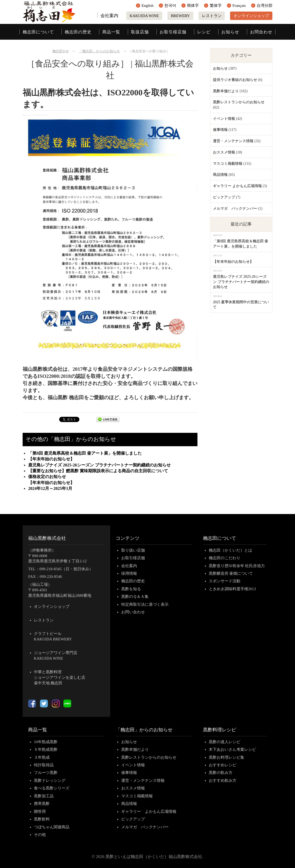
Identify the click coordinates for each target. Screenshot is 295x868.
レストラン (212, 16)
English (147, 6)
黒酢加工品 (44, 796)
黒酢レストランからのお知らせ (239, 102)
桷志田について (38, 32)
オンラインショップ (251, 16)
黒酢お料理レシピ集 (227, 757)
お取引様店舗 (173, 32)
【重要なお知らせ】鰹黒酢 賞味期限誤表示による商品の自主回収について (98, 471)
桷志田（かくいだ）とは (230, 550)
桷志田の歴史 (78, 32)
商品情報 (220, 175)
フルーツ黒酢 (46, 773)
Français (239, 6)
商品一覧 (111, 32)
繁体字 (216, 6)
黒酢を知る (131, 589)
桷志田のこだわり (225, 558)
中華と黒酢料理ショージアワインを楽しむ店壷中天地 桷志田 (60, 677)
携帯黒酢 (42, 804)
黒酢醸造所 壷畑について (231, 573)
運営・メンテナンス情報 (233, 141)
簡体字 (193, 6)
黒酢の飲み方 (221, 773)
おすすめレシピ (223, 765)
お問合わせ (261, 32)
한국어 (170, 6)
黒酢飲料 (42, 819)
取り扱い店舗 (133, 550)
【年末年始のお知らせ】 (51, 459)
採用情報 (129, 573)
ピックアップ (224, 197)
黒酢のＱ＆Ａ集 (135, 597)
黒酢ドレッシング (50, 780)
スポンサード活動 (225, 581)
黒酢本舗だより (226, 91)
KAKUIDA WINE (144, 16)
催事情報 (220, 130)
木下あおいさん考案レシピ (232, 749)
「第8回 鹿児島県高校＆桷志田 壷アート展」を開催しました (85, 453)
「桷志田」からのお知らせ (144, 730)
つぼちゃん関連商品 (52, 827)
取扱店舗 (140, 32)
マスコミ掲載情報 (228, 164)
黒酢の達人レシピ (225, 742)
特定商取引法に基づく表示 (145, 604)
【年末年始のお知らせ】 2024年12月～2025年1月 (110, 486)
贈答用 (40, 811)
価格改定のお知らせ (47, 477)
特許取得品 (44, 765)
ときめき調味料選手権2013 (232, 589)
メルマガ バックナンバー (235, 209)
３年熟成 (42, 757)
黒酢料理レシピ (220, 730)
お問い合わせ (133, 612)
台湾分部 (265, 6)
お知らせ (230, 32)
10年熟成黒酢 (46, 742)
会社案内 (109, 16)
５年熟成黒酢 (46, 749)
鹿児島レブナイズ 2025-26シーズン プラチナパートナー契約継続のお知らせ (99, 465)
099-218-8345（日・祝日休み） (66, 569)
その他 (40, 835)
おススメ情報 (224, 152)
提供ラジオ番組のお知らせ (235, 80)
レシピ (204, 32)
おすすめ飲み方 (223, 780)
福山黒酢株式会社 (47, 538)
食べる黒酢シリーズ (52, 788)
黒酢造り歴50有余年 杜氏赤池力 (237, 566)
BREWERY (180, 16)
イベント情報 (224, 119)
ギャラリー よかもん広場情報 (237, 186)
